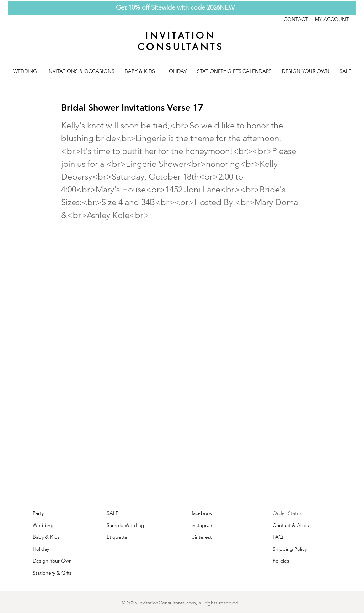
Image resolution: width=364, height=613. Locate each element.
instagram (203, 525)
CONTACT (299, 19)
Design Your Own (52, 561)
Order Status (287, 513)
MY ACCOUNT (332, 19)
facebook (202, 513)
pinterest (202, 537)
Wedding (43, 525)
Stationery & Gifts (52, 573)
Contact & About (292, 525)
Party (38, 513)
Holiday (41, 549)
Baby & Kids (46, 537)
